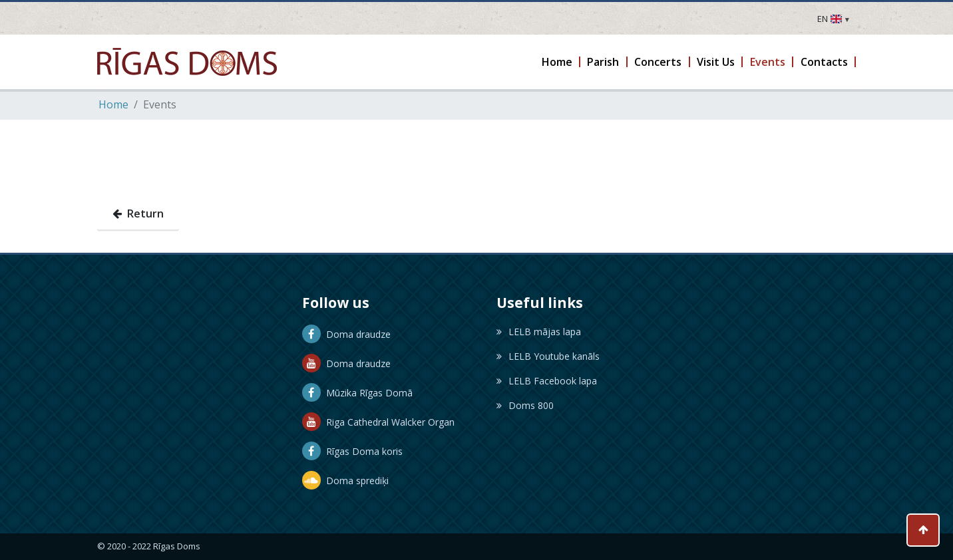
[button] (557, 62)
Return (138, 213)
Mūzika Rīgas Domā (357, 393)
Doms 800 (525, 405)
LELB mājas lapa (539, 332)
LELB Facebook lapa (547, 381)
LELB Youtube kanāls (548, 356)
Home (113, 104)
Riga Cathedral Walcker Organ (378, 422)
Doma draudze (346, 334)
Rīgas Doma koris (352, 451)
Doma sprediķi (345, 481)
